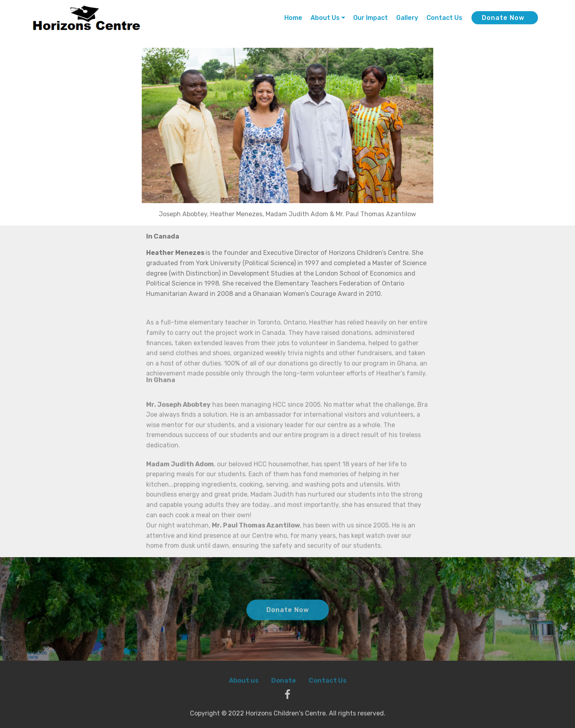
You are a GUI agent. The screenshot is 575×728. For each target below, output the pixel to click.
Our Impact (371, 18)
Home (293, 18)
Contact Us (444, 18)
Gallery (407, 18)
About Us (325, 18)
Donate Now (503, 18)
